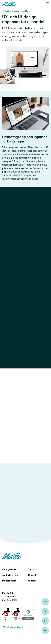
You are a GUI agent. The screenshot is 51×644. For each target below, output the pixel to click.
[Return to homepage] (9, 4)
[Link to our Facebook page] (45, 602)
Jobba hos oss (10, 575)
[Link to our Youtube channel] (45, 630)
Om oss (32, 569)
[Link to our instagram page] (45, 611)
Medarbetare (9, 581)
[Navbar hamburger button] (47, 4)
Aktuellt (32, 575)
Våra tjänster (9, 569)
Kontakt (32, 581)
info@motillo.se (13, 627)
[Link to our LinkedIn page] (45, 621)
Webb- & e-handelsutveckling (17, 11)
